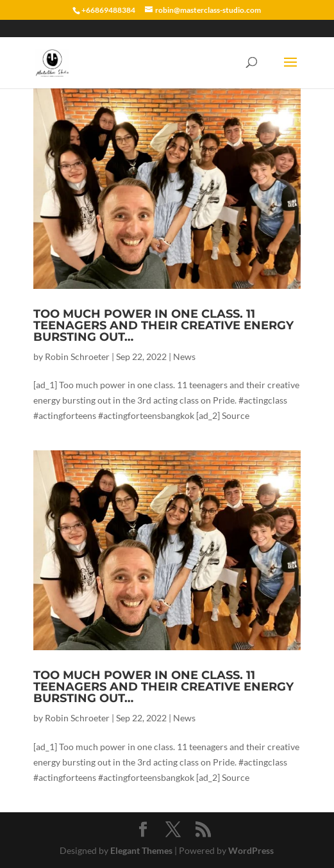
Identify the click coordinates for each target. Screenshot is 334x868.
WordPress (251, 850)
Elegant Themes (141, 850)
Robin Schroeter (77, 356)
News (184, 356)
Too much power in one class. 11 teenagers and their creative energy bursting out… (163, 325)
